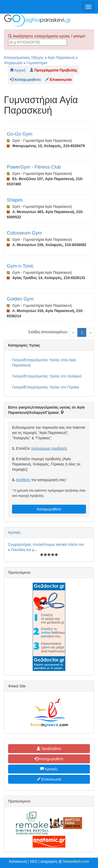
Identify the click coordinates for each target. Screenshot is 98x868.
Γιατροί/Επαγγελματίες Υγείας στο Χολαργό (47, 376)
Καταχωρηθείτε (49, 509)
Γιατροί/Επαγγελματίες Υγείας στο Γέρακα (45, 387)
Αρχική (18, 70)
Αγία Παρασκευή (61, 58)
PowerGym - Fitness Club (34, 167)
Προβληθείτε (49, 749)
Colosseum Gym (24, 233)
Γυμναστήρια (37, 63)
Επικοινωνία (49, 779)
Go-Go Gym (20, 134)
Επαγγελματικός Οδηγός (24, 58)
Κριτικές (15, 532)
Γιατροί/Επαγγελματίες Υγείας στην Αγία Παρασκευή (44, 363)
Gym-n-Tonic (20, 266)
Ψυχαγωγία (13, 63)
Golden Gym (20, 299)
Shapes (15, 200)
